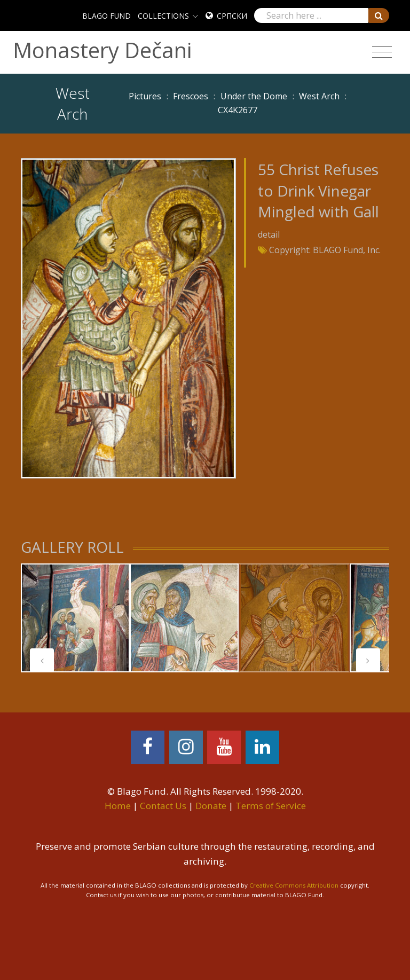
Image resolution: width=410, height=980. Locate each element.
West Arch (319, 96)
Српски (232, 16)
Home (118, 806)
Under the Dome (254, 96)
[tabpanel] (75, 618)
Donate (211, 806)
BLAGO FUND (107, 16)
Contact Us (163, 806)
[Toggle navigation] (382, 52)
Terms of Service (271, 806)
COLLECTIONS (163, 16)
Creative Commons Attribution (294, 885)
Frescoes (191, 96)
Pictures (145, 96)
